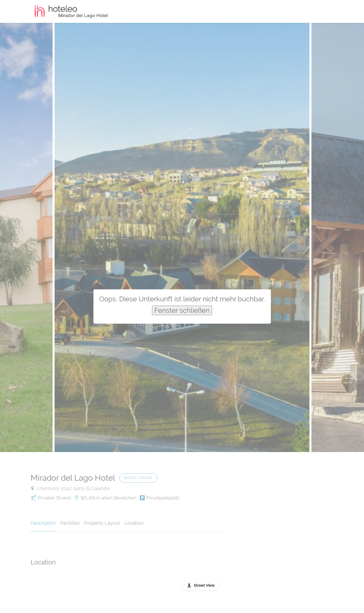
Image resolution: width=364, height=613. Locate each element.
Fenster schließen (182, 310)
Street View (204, 585)
